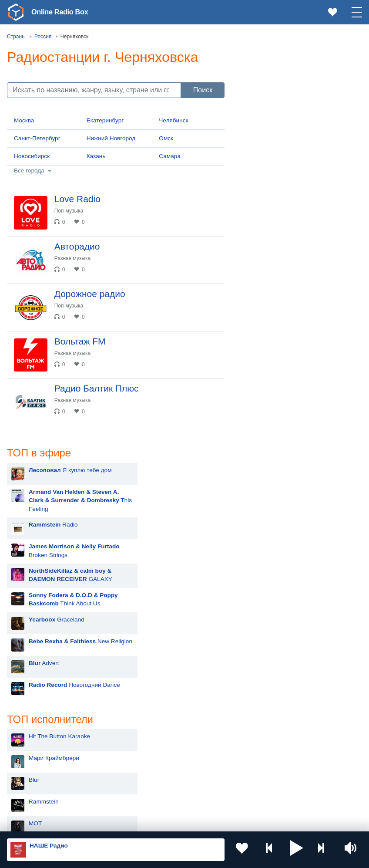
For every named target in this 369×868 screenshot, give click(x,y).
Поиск (203, 90)
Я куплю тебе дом (295, 73)
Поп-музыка (72, 211)
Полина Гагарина (277, 645)
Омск (166, 138)
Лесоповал (268, 601)
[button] (297, 850)
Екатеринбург (105, 120)
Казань (96, 156)
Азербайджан (41, 797)
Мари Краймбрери (278, 362)
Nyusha (263, 579)
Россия (32, 711)
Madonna (266, 558)
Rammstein (268, 405)
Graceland (281, 222)
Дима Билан (270, 471)
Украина (158, 711)
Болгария (159, 753)
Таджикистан (164, 739)
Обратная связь (265, 821)
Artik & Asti (268, 492)
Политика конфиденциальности (200, 821)
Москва (24, 120)
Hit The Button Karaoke (284, 340)
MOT (260, 427)
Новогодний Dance (299, 288)
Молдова (35, 725)
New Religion (305, 244)
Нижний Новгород (111, 138)
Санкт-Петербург (37, 138)
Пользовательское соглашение (115, 821)
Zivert (261, 514)
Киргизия (35, 739)
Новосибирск (32, 156)
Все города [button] (29, 171)
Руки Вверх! (270, 449)
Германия (159, 797)
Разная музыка (76, 262)
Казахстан (160, 725)
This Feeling (305, 103)
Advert (268, 266)
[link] (16, 12)
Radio (278, 127)
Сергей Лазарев (275, 623)
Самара (170, 156)
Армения (34, 753)
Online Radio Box (63, 12)
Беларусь (35, 783)
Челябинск (173, 120)
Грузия (155, 783)
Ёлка (260, 536)
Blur (258, 383)
